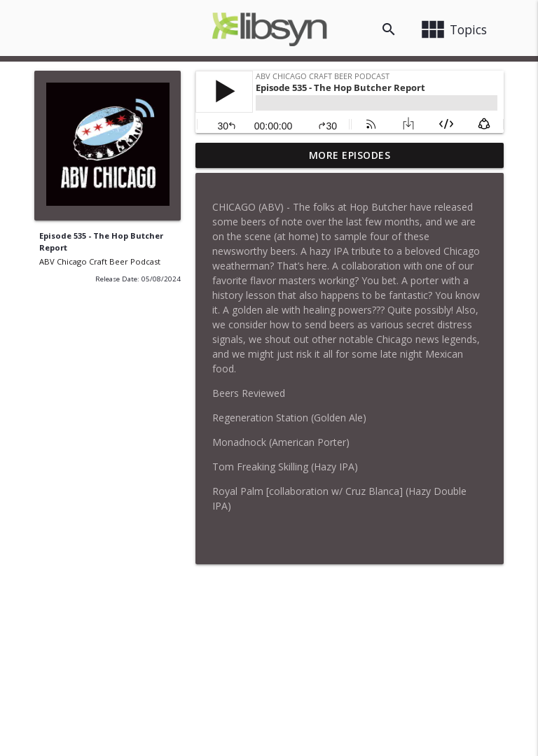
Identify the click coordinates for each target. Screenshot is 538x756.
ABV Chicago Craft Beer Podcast (100, 261)
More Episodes (350, 155)
